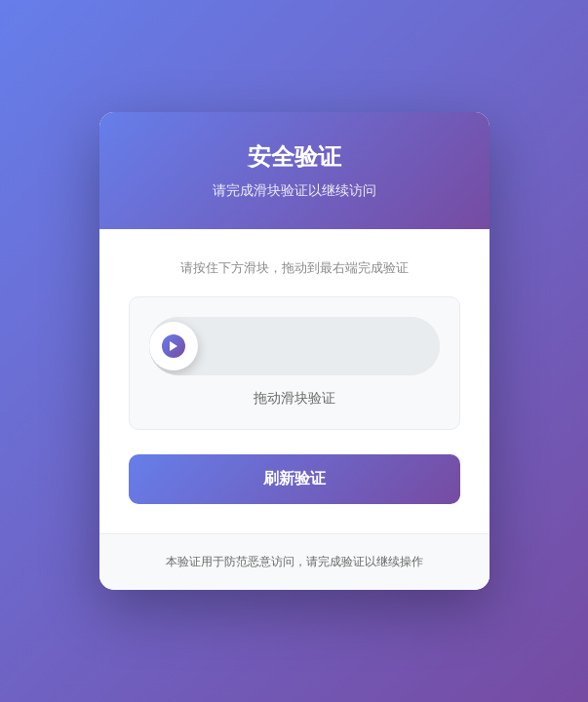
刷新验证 (294, 478)
